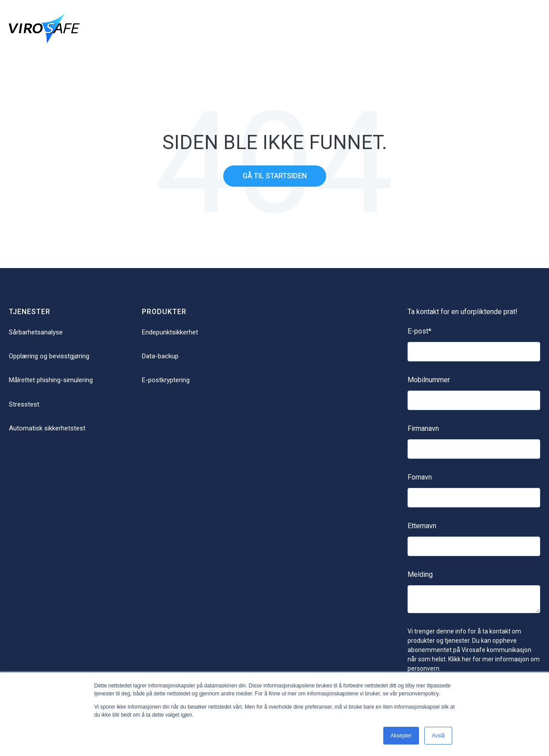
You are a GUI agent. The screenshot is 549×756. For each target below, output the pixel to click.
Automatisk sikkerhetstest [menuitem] (47, 428)
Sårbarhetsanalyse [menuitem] (36, 332)
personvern (423, 668)
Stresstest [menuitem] (24, 404)
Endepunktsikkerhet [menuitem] (170, 332)
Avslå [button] (438, 736)
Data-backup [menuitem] (160, 356)
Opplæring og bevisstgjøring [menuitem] (49, 356)
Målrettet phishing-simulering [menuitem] (51, 380)
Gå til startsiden (275, 176)
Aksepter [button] (401, 736)
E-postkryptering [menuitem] (166, 380)
